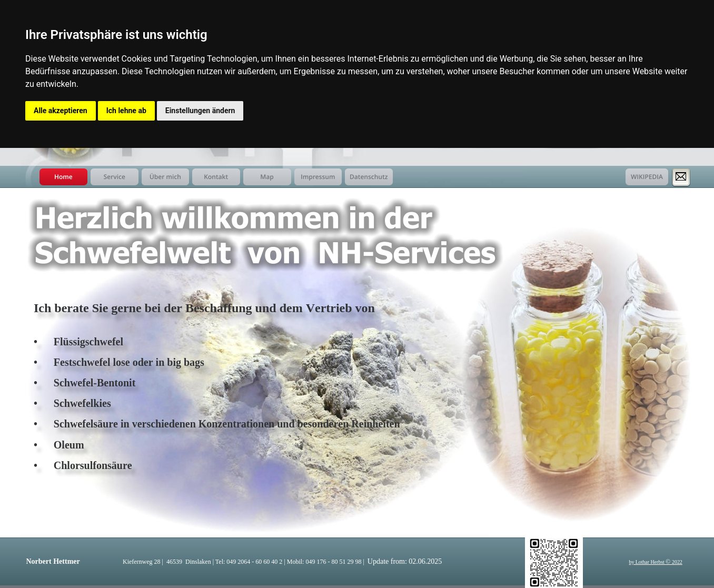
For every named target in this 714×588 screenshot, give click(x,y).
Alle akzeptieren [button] (61, 111)
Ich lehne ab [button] (126, 111)
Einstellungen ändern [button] (200, 111)
